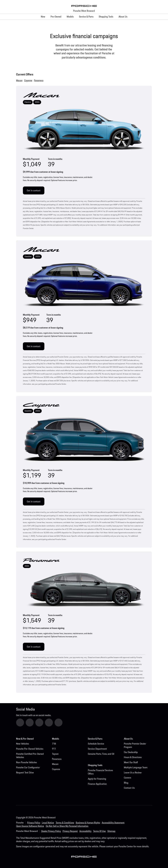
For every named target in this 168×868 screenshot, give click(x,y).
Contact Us (129, 788)
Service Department (97, 749)
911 (54, 749)
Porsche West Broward (84, 11)
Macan (55, 764)
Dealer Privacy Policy (51, 831)
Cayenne (56, 769)
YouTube (33, 722)
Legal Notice (48, 823)
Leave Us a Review (133, 772)
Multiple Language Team (136, 767)
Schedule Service (96, 744)
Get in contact (34, 190)
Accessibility (85, 831)
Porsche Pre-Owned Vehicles (30, 749)
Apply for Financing (97, 779)
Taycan (55, 754)
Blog (126, 783)
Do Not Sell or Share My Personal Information (67, 826)
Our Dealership (131, 752)
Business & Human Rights (88, 823)
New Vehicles (22, 744)
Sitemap (111, 831)
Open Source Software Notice (30, 826)
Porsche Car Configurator (28, 767)
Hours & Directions (133, 757)
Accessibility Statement (113, 823)
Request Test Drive (25, 772)
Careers (128, 778)
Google (23, 722)
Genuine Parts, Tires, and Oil (101, 754)
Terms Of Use (99, 831)
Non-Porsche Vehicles (26, 762)
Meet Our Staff (131, 762)
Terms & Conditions (65, 823)
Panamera (57, 759)
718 (54, 744)
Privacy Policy (34, 823)
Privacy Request (70, 831)
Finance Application (97, 784)
